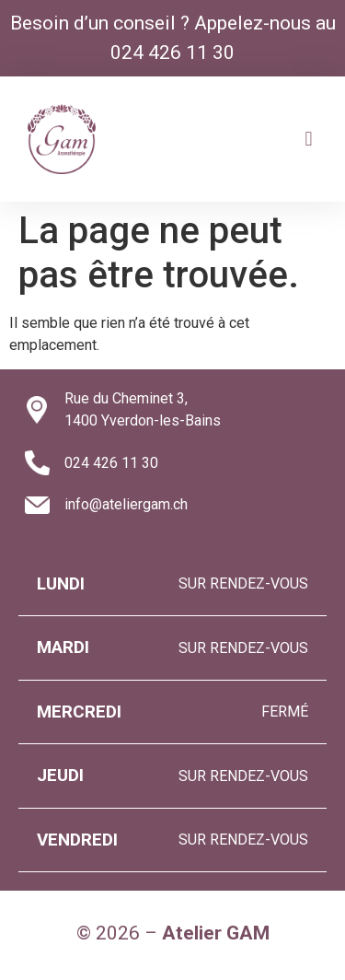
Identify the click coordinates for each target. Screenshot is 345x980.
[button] (309, 139)
